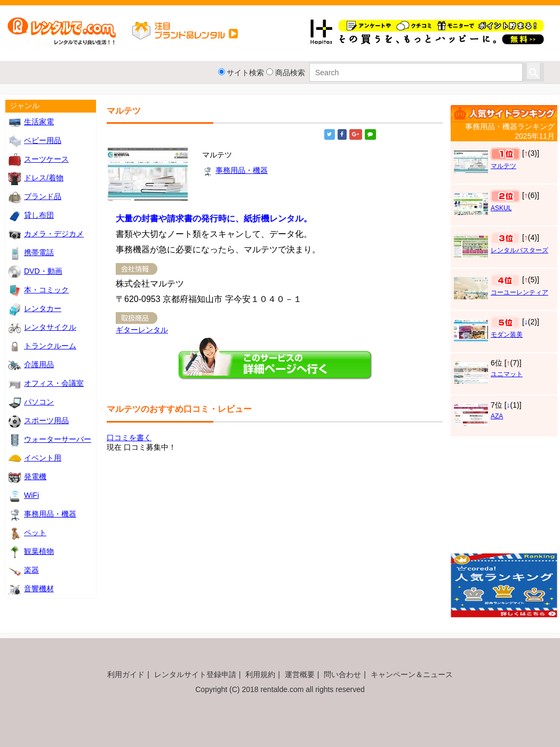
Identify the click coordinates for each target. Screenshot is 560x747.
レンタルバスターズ (519, 250)
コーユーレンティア (519, 292)
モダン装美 (507, 335)
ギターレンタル (142, 330)
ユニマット (507, 374)
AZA (497, 416)
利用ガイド (126, 674)
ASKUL (501, 208)
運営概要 (300, 674)
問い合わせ (342, 674)
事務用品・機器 (235, 170)
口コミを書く (129, 438)
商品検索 (290, 73)
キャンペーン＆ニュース (412, 674)
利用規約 (260, 674)
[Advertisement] (504, 498)
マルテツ (503, 166)
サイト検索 (245, 73)
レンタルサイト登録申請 (195, 674)
